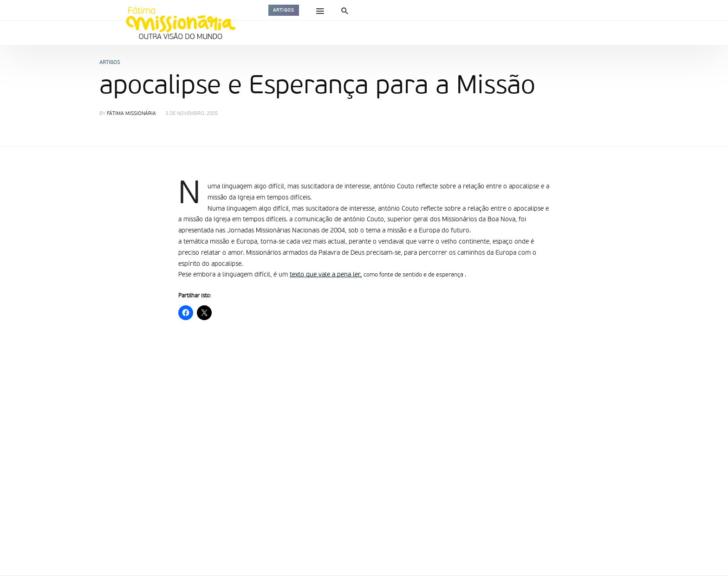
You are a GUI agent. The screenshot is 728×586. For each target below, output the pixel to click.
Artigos (284, 10)
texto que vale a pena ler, (326, 275)
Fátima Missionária (131, 114)
